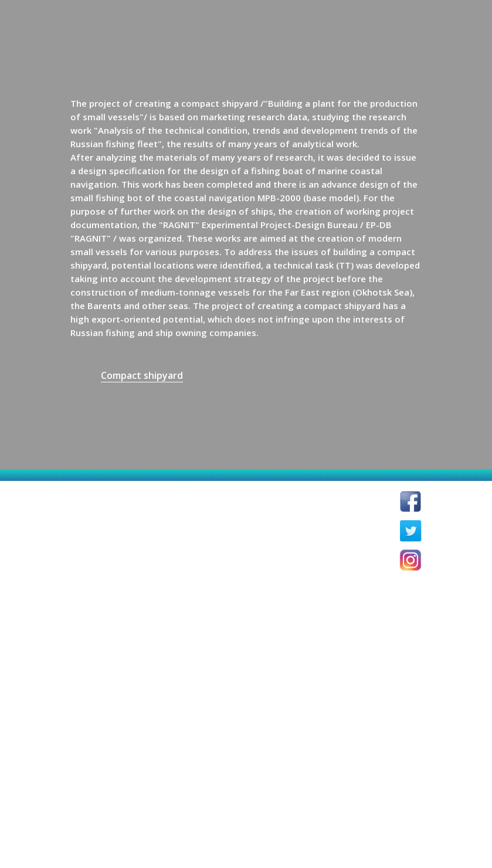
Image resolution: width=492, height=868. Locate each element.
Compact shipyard (142, 375)
